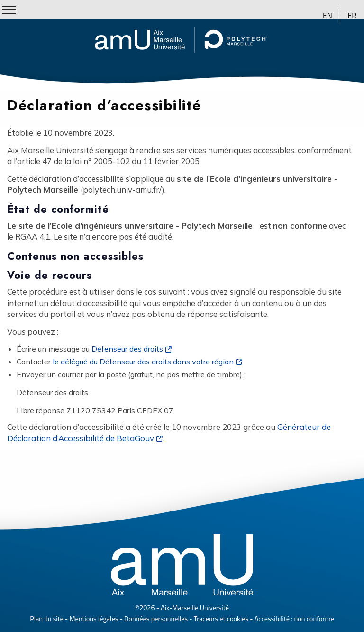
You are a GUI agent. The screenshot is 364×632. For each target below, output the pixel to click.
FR (352, 15)
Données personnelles (156, 619)
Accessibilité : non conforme (294, 619)
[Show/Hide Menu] (9, 10)
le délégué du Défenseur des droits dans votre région (143, 362)
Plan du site (47, 619)
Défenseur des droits (127, 349)
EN (328, 15)
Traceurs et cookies (221, 619)
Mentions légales (94, 619)
